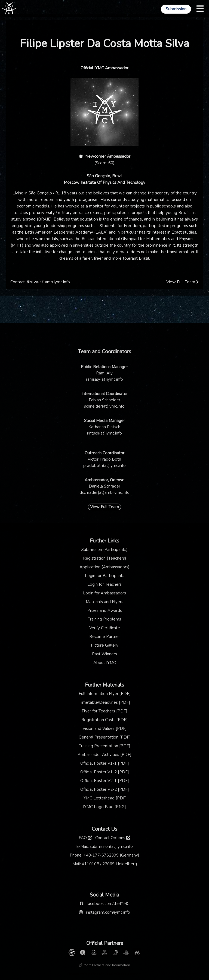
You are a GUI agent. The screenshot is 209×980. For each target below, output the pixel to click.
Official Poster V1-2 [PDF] (105, 772)
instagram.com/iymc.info (108, 912)
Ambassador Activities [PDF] (104, 755)
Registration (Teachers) (105, 558)
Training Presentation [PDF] (105, 746)
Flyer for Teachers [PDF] (104, 711)
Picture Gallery (105, 645)
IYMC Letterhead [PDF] (105, 798)
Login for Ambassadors (104, 593)
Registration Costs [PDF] (104, 720)
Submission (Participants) (104, 550)
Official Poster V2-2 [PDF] (105, 789)
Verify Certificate (105, 628)
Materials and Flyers (104, 602)
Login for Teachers (104, 584)
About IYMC (105, 663)
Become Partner (105, 637)
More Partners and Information (104, 965)
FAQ (85, 838)
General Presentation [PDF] (105, 737)
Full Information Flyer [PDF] (105, 694)
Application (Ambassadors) (104, 567)
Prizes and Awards (105, 610)
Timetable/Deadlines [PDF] (104, 702)
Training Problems (104, 619)
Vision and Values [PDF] (105, 728)
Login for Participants (105, 576)
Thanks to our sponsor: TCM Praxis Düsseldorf (105, 974)
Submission (176, 9)
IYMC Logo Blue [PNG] (104, 807)
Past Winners (104, 654)
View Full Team (182, 282)
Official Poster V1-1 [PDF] (105, 763)
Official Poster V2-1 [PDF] (105, 781)
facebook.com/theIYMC (108, 904)
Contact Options (113, 838)
